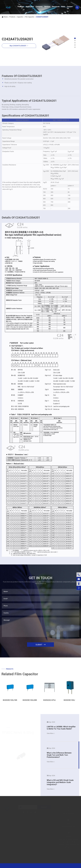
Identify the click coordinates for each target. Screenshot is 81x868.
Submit (44, 807)
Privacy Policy (63, 866)
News (63, 7)
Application (30, 7)
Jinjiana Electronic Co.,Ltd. (17, 866)
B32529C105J (69, 702)
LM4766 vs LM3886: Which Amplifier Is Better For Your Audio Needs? (61, 728)
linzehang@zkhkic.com (34, 2)
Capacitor (20, 17)
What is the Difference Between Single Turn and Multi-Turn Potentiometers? (59, 755)
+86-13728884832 (10, 2)
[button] (75, 38)
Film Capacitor (29, 17)
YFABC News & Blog (18, 732)
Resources (56, 7)
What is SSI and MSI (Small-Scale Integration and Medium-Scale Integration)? (60, 782)
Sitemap (53, 866)
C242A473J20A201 (42, 17)
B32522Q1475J (50, 702)
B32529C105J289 (30, 702)
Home (6, 17)
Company (39, 7)
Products (21, 7)
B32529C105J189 (10, 702)
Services (47, 7)
